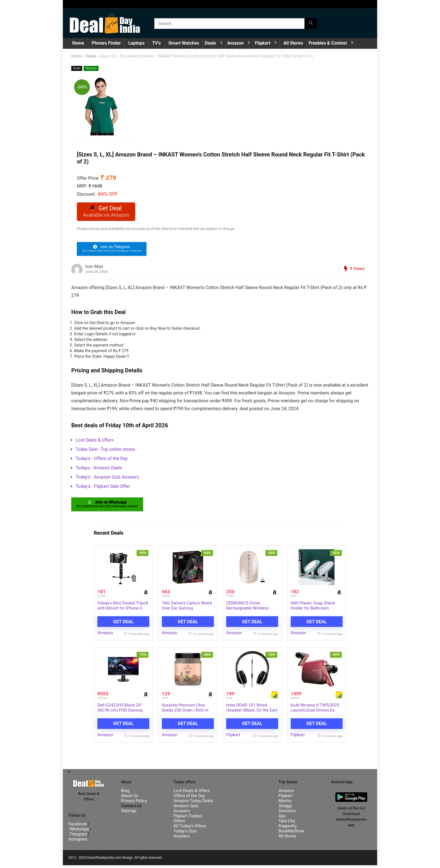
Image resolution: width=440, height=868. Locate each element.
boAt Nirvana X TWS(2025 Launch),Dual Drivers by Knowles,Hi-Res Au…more (315, 713)
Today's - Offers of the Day (102, 460)
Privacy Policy (134, 804)
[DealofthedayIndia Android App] (351, 798)
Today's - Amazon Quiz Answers (107, 479)
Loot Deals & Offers (192, 793)
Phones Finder (106, 43)
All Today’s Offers (190, 829)
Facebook (78, 827)
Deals (210, 43)
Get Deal (123, 624)
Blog (125, 793)
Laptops (136, 43)
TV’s (156, 43)
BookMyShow (291, 834)
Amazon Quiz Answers (186, 811)
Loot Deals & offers (95, 442)
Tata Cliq (287, 824)
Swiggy (285, 809)
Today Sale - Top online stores (105, 451)
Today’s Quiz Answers (185, 836)
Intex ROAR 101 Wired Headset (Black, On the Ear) (252, 710)
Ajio (282, 819)
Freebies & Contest (328, 43)
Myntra (285, 804)
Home (78, 43)
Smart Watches (184, 43)
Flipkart (263, 43)
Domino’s (287, 814)
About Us (130, 798)
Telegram (78, 837)
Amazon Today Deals (193, 804)
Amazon (236, 43)
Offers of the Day (189, 798)
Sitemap (129, 814)
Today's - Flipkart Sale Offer (103, 488)
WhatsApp (79, 832)
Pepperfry (288, 829)
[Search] (311, 24)
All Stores (293, 43)
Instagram (78, 842)
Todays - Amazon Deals (99, 469)
